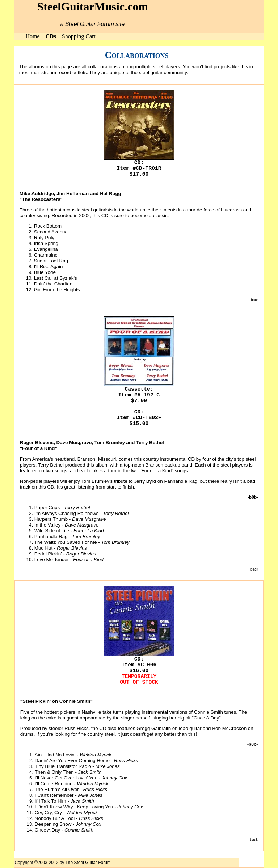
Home (32, 36)
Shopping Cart (79, 36)
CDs (51, 36)
